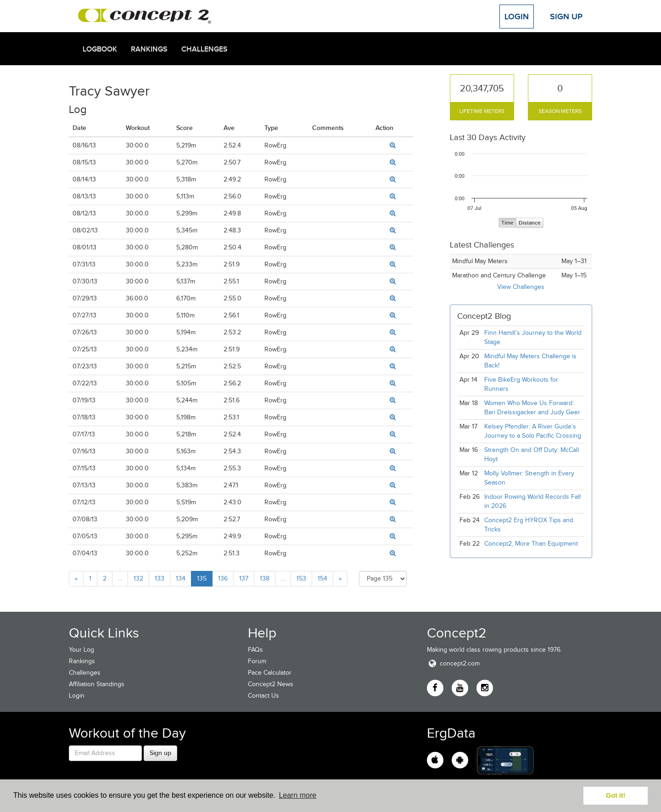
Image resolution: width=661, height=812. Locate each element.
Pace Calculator (270, 673)
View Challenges (521, 287)
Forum (257, 661)
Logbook (100, 49)
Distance (530, 223)
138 (265, 578)
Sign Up (566, 17)
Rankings (149, 49)
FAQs (255, 650)
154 (322, 578)
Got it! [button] (616, 795)
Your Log (81, 650)
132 (138, 578)
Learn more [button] (297, 795)
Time (507, 223)
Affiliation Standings (97, 684)
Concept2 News (271, 684)
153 (301, 578)
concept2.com (453, 663)
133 (160, 578)
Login (517, 17)
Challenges (204, 49)
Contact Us (263, 696)
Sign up (160, 753)
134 (181, 578)
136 (223, 578)
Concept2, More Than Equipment (531, 544)
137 (244, 578)
